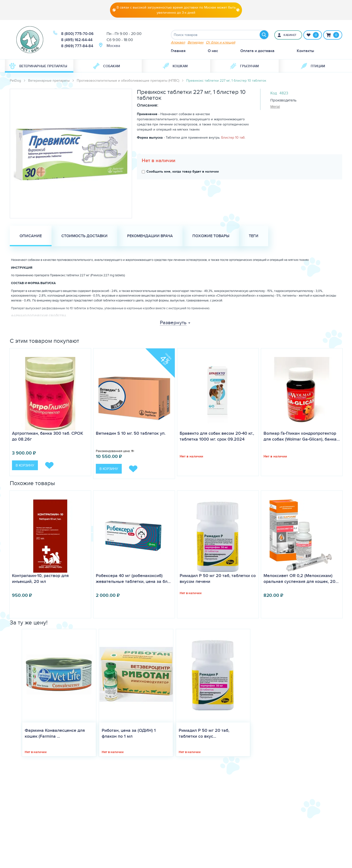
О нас (213, 51)
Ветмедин (195, 42)
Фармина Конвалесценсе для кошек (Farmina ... (55, 733)
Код (274, 93)
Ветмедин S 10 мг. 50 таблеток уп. (131, 433)
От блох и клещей (220, 42)
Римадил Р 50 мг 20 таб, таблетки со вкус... (204, 733)
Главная (178, 51)
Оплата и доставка (257, 51)
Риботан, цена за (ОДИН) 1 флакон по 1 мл (129, 733)
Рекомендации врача (150, 236)
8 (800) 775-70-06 (77, 34)
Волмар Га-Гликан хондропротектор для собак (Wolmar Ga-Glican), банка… (302, 436)
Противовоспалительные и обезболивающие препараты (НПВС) (128, 80)
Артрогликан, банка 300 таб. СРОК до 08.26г (48, 436)
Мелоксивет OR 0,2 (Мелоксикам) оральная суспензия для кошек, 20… (301, 579)
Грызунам (244, 66)
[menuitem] (39, 66)
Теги (254, 236)
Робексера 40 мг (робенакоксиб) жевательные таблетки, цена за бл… (133, 579)
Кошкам (175, 66)
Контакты (305, 51)
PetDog (15, 80)
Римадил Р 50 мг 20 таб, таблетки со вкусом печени (218, 579)
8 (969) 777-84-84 (77, 46)
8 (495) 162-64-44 (77, 40)
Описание (31, 236)
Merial (275, 106)
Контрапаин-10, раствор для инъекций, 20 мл (40, 579)
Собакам (107, 66)
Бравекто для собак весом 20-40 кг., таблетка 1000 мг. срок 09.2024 (217, 436)
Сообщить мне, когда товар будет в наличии (180, 171)
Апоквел (178, 42)
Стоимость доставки (84, 236)
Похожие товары (211, 236)
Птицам (313, 66)
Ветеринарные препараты (38, 66)
